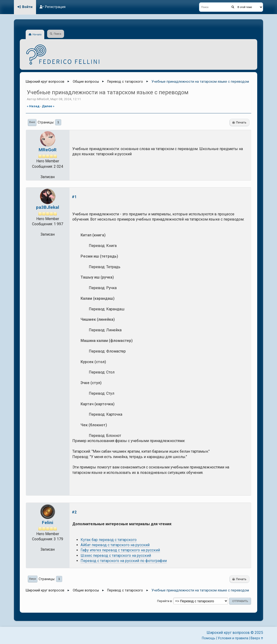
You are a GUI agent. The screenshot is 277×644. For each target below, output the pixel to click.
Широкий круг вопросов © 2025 (235, 633)
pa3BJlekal (48, 207)
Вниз (32, 122)
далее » (48, 106)
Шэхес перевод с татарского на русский (116, 556)
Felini (48, 523)
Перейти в (165, 601)
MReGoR (48, 150)
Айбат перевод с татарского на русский (115, 545)
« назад (33, 106)
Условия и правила (233, 638)
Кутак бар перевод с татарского (109, 540)
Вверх (33, 579)
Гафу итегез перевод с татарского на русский (120, 550)
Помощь (209, 638)
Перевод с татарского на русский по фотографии (124, 561)
